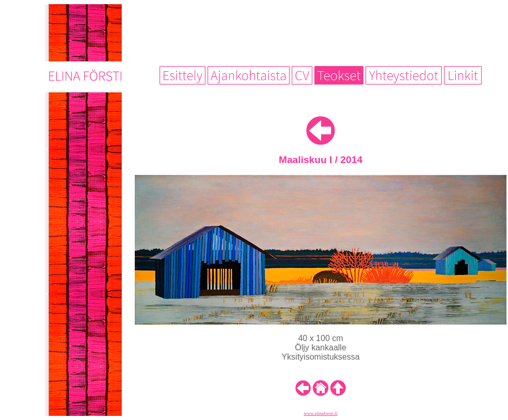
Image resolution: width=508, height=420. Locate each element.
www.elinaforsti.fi (320, 413)
